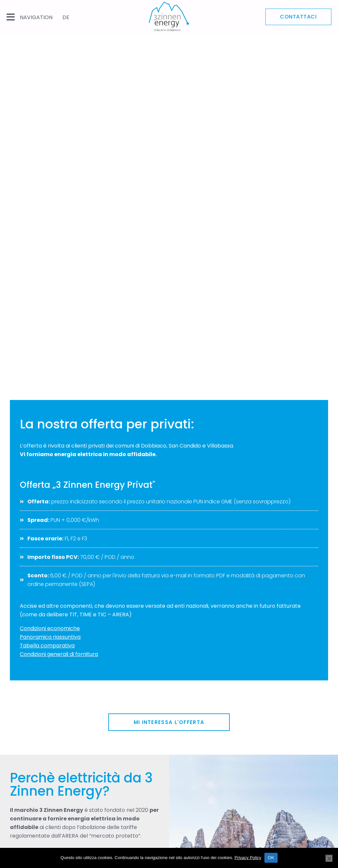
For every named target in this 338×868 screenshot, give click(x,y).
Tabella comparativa (47, 646)
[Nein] (329, 858)
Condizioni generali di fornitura (59, 654)
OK (271, 858)
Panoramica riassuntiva (50, 637)
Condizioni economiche (50, 628)
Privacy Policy (248, 858)
